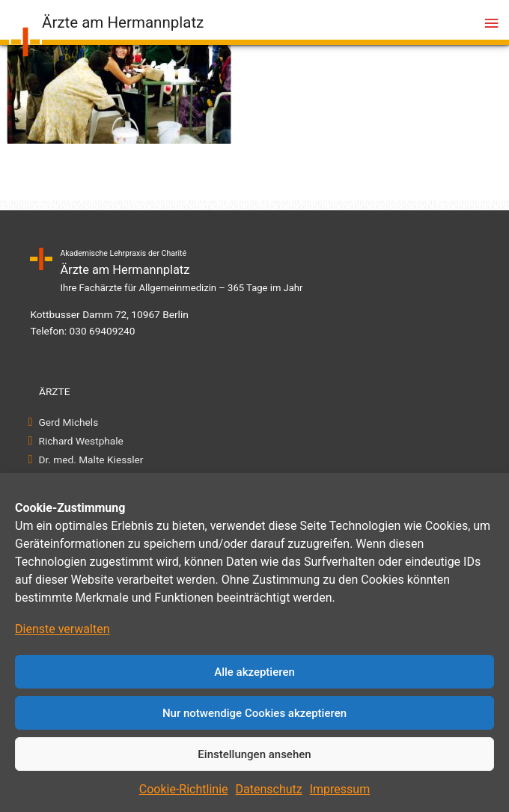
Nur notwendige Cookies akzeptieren (254, 713)
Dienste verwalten (63, 629)
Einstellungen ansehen (254, 754)
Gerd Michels (68, 422)
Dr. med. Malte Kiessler (91, 460)
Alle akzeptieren (254, 672)
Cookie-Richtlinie (184, 789)
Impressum (340, 789)
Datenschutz (269, 789)
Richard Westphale (81, 441)
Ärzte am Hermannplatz (123, 22)
